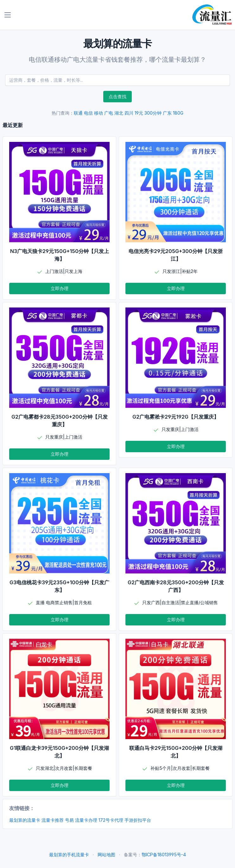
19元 (139, 113)
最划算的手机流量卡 (69, 855)
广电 (109, 113)
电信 (88, 113)
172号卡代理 (111, 820)
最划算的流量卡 (25, 820)
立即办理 (60, 288)
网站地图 (106, 855)
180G (178, 113)
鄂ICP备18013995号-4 (164, 855)
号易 (69, 820)
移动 (98, 113)
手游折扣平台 (138, 820)
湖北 (119, 113)
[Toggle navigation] (8, 15)
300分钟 (153, 113)
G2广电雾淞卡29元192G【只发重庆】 (176, 417)
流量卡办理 (86, 820)
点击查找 (118, 96)
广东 (167, 113)
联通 (78, 113)
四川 (129, 113)
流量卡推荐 (53, 820)
